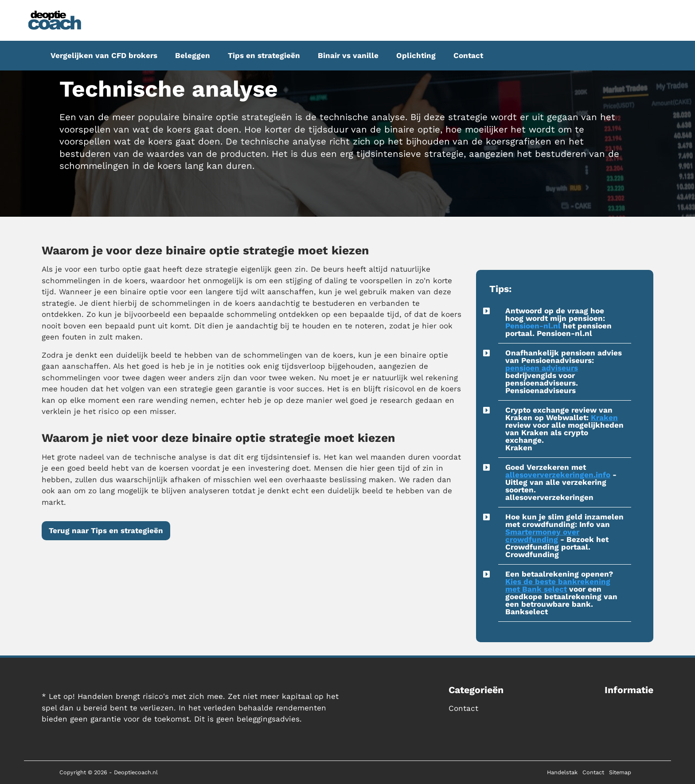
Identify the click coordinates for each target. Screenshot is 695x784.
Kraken (604, 417)
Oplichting (416, 55)
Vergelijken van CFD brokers (104, 55)
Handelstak (562, 772)
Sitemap (620, 772)
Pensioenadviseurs (541, 390)
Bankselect (527, 612)
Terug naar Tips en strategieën (106, 530)
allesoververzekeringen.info (558, 475)
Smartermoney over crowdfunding (542, 536)
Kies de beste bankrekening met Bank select (558, 585)
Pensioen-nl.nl (533, 326)
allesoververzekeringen (549, 497)
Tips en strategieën (264, 55)
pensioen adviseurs (542, 368)
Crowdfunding (532, 554)
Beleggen (193, 55)
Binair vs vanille (348, 55)
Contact (468, 55)
